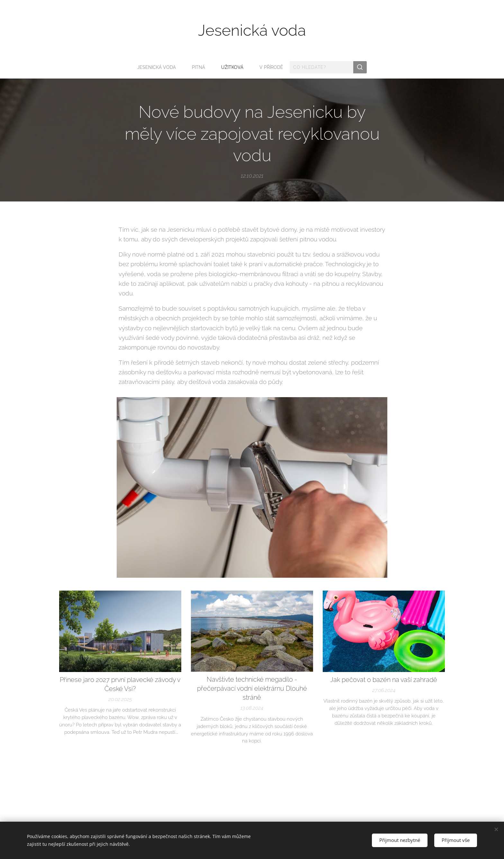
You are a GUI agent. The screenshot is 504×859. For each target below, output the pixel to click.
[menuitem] (158, 67)
